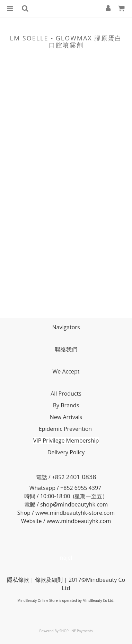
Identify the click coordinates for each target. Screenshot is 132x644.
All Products (66, 394)
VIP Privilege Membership (66, 441)
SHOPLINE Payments (76, 631)
